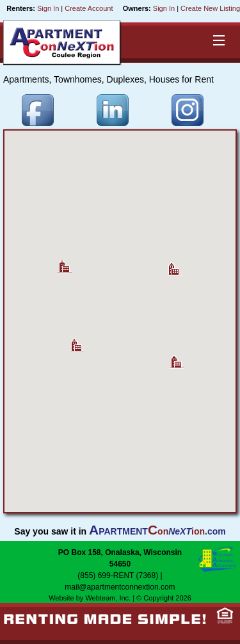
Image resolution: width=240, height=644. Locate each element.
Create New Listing (210, 8)
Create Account (89, 8)
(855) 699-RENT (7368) (118, 576)
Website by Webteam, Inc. (90, 598)
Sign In (48, 8)
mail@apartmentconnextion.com (120, 587)
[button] (177, 357)
